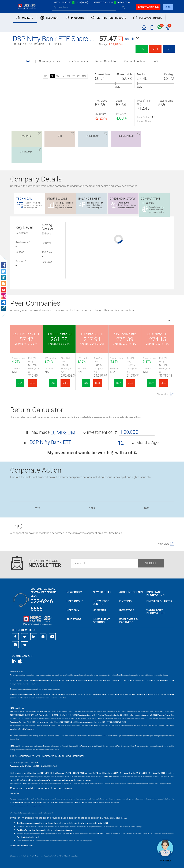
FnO (155, 61)
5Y (78, 76)
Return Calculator (106, 61)
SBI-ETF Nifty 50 (59, 334)
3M (68, 76)
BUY (20, 383)
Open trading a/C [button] (148, 7)
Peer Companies (78, 61)
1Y (74, 76)
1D (52, 76)
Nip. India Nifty (125, 334)
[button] (132, 39)
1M (63, 76)
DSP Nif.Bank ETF (26, 334)
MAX (84, 76)
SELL (32, 383)
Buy (142, 49)
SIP (169, 49)
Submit (151, 563)
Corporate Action (135, 61)
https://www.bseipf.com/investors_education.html (28, 806)
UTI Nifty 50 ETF (92, 334)
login (168, 7)
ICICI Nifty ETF (157, 334)
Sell (155, 49)
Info (29, 61)
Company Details (50, 61)
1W (58, 76)
